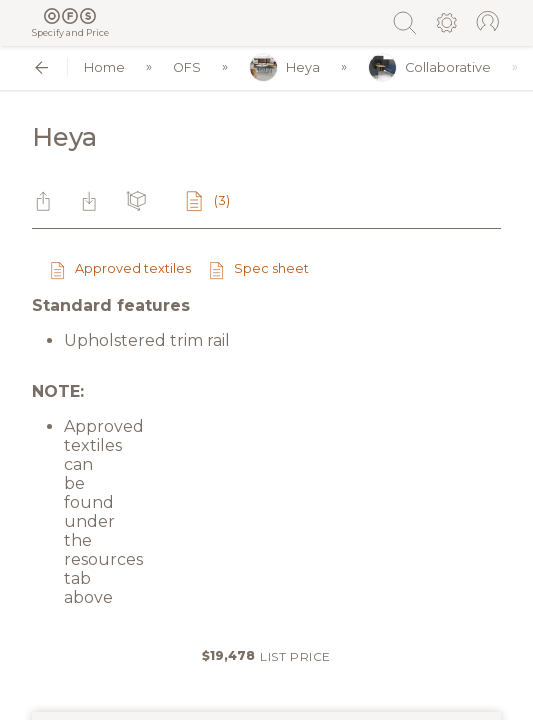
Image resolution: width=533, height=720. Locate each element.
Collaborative (429, 67)
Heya (284, 67)
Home (104, 67)
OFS (187, 67)
